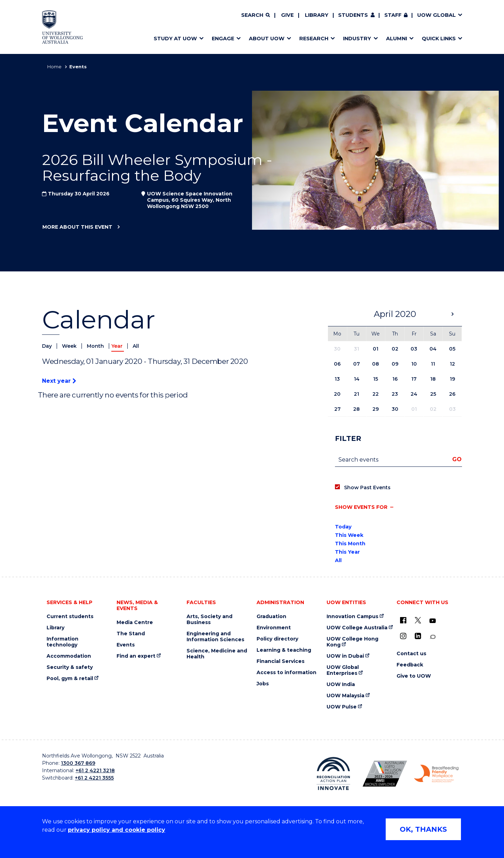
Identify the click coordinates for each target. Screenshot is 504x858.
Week (70, 346)
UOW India (341, 684)
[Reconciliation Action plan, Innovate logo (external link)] (333, 774)
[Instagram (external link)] (403, 636)
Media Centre (135, 622)
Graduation (271, 617)
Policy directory (277, 639)
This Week (349, 535)
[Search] (255, 15)
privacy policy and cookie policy (117, 830)
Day (48, 346)
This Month (350, 544)
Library (317, 15)
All (136, 346)
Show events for (361, 507)
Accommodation (69, 656)
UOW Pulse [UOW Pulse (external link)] (342, 707)
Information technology (62, 642)
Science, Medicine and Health (217, 654)
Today (343, 527)
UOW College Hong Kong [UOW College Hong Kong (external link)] (352, 642)
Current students (70, 617)
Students (353, 15)
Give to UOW (414, 676)
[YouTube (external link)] (433, 621)
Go (457, 459)
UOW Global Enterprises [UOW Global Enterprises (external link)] (343, 670)
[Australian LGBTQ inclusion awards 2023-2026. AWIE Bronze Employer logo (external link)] (385, 774)
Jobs (263, 684)
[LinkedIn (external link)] (418, 636)
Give (287, 15)
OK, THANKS (423, 829)
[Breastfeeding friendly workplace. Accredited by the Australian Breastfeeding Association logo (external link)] (436, 774)
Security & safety (70, 667)
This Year (347, 552)
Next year (59, 381)
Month (96, 346)
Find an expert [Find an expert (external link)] (136, 656)
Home (54, 67)
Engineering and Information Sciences (215, 637)
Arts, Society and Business (209, 620)
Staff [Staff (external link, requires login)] (393, 15)
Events (126, 645)
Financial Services (281, 661)
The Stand (131, 634)
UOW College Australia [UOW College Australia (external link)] (357, 628)
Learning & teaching (284, 650)
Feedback (410, 665)
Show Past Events (367, 487)
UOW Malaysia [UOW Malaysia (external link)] (345, 696)
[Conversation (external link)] (433, 637)
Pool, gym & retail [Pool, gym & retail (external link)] (70, 679)
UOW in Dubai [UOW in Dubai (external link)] (345, 656)
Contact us (411, 654)
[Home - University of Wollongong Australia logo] (62, 27)
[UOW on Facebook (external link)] (403, 620)
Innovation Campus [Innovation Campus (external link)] (352, 617)
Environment (274, 628)
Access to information (286, 673)
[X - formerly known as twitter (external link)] (418, 620)
